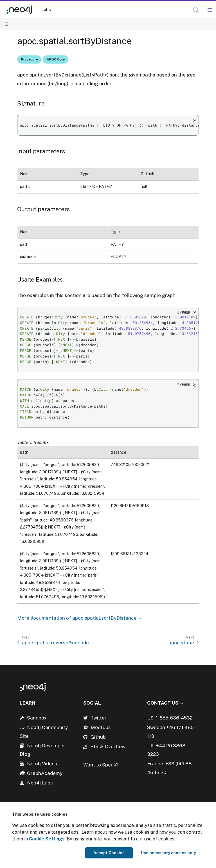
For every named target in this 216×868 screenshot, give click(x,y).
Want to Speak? (101, 765)
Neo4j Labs (40, 783)
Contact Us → (166, 703)
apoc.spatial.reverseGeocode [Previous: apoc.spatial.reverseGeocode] (55, 643)
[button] (196, 10)
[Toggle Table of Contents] (6, 24)
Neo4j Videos (42, 764)
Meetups (101, 727)
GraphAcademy (45, 773)
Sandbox (37, 718)
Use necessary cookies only (168, 853)
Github (98, 737)
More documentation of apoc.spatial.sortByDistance (77, 618)
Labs (46, 9)
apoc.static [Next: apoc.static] (181, 643)
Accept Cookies (109, 853)
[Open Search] (196, 10)
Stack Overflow (108, 746)
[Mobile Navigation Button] (209, 10)
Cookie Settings (47, 839)
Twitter (99, 718)
